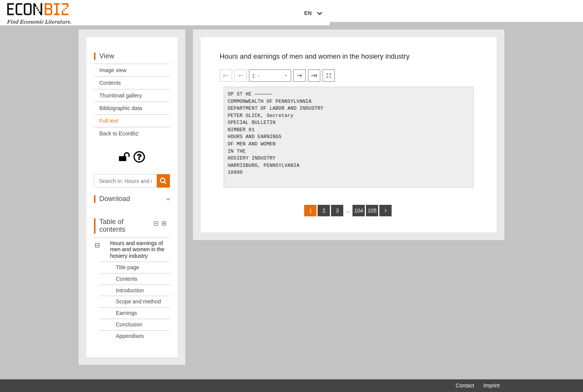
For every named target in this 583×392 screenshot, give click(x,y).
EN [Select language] (494, 14)
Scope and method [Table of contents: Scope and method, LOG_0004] (138, 309)
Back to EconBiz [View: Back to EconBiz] (119, 141)
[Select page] (270, 83)
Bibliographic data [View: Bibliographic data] (121, 115)
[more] (385, 218)
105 (372, 218)
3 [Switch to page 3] (338, 218)
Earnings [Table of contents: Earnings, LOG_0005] (126, 320)
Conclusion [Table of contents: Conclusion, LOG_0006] (129, 332)
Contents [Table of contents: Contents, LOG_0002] (127, 286)
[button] (132, 164)
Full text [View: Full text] (109, 128)
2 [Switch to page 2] (324, 218)
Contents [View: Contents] (110, 90)
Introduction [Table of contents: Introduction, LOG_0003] (130, 297)
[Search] (163, 188)
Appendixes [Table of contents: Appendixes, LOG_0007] (130, 343)
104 (358, 218)
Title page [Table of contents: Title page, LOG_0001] (128, 275)
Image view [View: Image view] (113, 77)
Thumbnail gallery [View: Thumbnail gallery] (121, 103)
